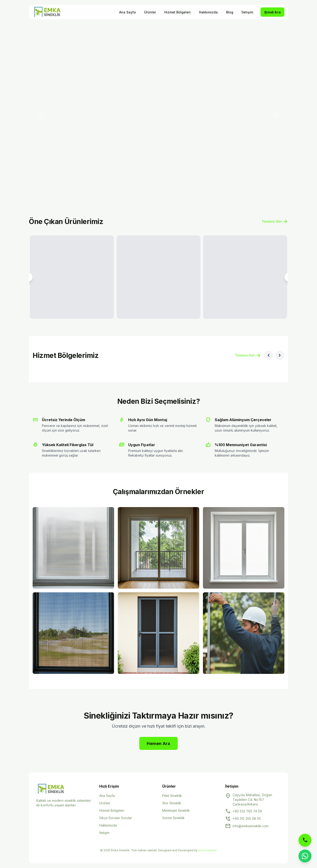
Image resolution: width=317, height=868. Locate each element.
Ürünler (150, 12)
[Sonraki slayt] (276, 115)
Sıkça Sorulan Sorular (116, 818)
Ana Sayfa (127, 12)
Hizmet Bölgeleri (177, 12)
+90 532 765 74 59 (247, 811)
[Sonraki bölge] (280, 355)
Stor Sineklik (172, 803)
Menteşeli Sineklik (176, 810)
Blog (230, 12)
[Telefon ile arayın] (305, 840)
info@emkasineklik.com (250, 826)
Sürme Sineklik (173, 818)
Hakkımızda (208, 12)
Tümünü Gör (275, 221)
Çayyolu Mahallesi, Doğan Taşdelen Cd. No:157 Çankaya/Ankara (252, 800)
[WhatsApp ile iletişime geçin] (305, 856)
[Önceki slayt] (41, 115)
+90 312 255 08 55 (247, 819)
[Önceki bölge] (269, 355)
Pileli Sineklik (172, 796)
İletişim (247, 12)
